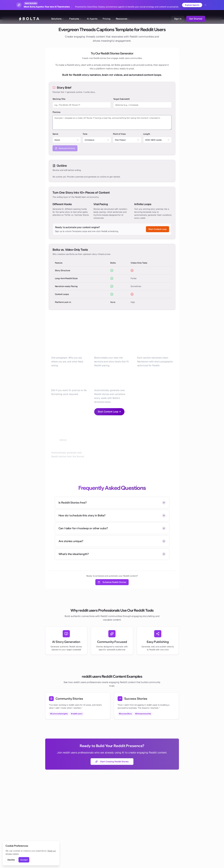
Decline (11, 860)
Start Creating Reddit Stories (112, 762)
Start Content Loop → (109, 412)
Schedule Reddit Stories (112, 582)
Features (75, 15)
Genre (55, 134)
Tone (85, 134)
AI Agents (92, 15)
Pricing (106, 15)
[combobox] (67, 140)
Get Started (196, 15)
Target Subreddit (121, 99)
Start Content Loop (158, 229)
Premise (56, 112)
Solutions (58, 15)
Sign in (178, 15)
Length (147, 134)
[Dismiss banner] (205, 5)
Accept (24, 860)
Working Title (59, 99)
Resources (123, 15)
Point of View (119, 134)
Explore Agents (191, 5)
